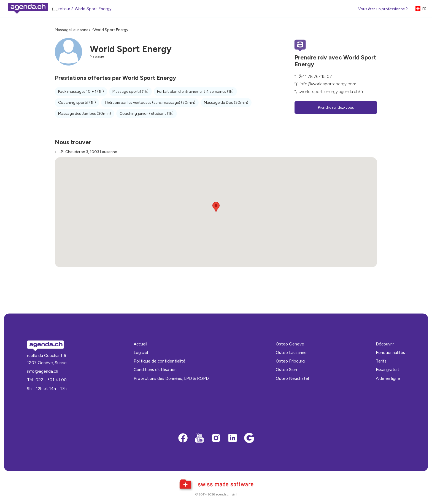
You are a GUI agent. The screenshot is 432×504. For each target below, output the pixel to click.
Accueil (140, 344)
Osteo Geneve (290, 344)
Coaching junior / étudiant (147, 114)
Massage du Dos (226, 103)
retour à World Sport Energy (85, 9)
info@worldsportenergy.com (328, 84)
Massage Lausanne (71, 30)
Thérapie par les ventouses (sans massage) (150, 103)
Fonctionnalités (390, 352)
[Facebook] (183, 438)
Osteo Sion (286, 370)
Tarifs (381, 361)
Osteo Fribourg (290, 361)
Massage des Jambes (85, 114)
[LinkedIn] (233, 438)
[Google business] (249, 438)
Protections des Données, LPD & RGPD (171, 378)
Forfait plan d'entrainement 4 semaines (195, 92)
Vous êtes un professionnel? (383, 9)
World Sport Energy (111, 30)
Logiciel (141, 352)
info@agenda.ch (43, 371)
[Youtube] (199, 438)
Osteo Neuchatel (292, 378)
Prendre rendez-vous (336, 107)
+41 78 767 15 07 (316, 76)
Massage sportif (130, 92)
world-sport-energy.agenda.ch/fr (332, 92)
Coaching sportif (77, 103)
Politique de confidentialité (160, 361)
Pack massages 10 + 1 (81, 92)
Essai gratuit (388, 370)
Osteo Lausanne (291, 352)
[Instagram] (216, 438)
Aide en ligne (388, 378)
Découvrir (385, 344)
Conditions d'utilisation (155, 370)
